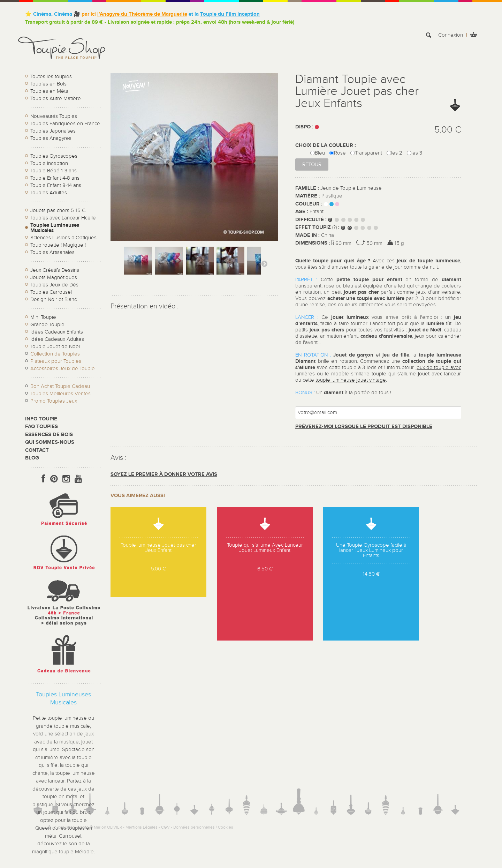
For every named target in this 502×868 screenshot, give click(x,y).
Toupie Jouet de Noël (55, 347)
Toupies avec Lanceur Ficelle (63, 218)
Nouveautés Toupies (54, 116)
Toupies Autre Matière (56, 99)
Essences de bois (49, 435)
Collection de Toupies (55, 354)
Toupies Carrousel (51, 292)
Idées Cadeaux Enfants (57, 332)
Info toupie (41, 419)
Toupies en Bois (48, 84)
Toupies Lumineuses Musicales (55, 228)
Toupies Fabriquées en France (65, 124)
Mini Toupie (43, 317)
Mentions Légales (142, 827)
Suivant (264, 263)
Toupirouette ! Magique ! (58, 245)
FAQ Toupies (41, 426)
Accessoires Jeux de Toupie (63, 369)
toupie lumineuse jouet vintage (351, 380)
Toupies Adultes (49, 193)
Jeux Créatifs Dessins (55, 270)
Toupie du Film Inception (230, 14)
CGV (165, 827)
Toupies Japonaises (53, 131)
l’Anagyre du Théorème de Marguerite (142, 14)
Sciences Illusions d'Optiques (63, 238)
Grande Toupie (47, 325)
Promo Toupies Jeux (54, 401)
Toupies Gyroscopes (54, 156)
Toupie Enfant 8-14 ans (56, 185)
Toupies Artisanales (52, 252)
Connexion (451, 35)
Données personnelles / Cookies (203, 827)
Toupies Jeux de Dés (54, 285)
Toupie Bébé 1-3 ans (54, 171)
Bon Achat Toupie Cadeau (60, 386)
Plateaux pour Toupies (56, 361)
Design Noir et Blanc (54, 300)
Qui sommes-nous (50, 442)
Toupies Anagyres (51, 138)
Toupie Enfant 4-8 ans (55, 178)
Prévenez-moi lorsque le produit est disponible (364, 426)
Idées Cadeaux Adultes (57, 339)
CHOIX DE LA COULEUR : (326, 145)
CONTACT (37, 450)
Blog (32, 458)
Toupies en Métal (50, 91)
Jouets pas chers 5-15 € (58, 211)
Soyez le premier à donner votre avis (164, 474)
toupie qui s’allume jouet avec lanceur (416, 374)
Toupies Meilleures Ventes (60, 394)
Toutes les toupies (51, 77)
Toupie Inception (49, 163)
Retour (312, 164)
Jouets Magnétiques (54, 278)
